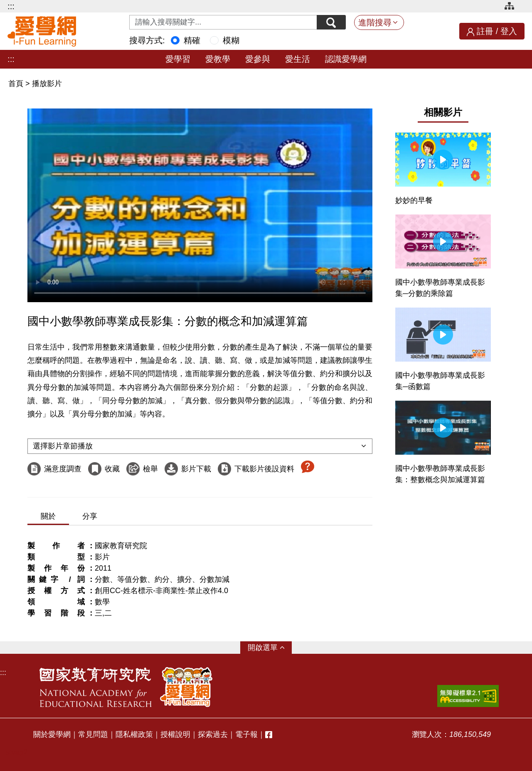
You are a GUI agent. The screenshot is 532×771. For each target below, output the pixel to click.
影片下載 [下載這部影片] (196, 469)
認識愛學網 (346, 59)
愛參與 (258, 59)
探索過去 (213, 734)
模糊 (231, 40)
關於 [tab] (48, 516)
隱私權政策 (134, 734)
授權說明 (175, 734)
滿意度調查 (63, 469)
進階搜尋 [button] (375, 22)
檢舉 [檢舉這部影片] (150, 469)
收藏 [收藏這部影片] (112, 469)
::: (11, 6)
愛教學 (218, 59)
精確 (192, 40)
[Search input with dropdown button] (223, 22)
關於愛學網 (52, 734)
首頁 (17, 84)
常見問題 (93, 734)
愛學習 (178, 59)
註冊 (485, 31)
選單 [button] (270, 648)
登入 (509, 31)
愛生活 (298, 59)
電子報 (246, 734)
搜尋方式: (147, 40)
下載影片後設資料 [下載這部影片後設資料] (264, 469)
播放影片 (47, 84)
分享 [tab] (90, 516)
